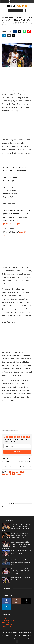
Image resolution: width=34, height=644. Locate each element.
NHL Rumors (15, 474)
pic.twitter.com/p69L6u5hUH (16, 224)
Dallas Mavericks (27, 23)
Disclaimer (7, 625)
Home (3, 11)
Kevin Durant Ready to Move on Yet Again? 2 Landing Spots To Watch (22, 571)
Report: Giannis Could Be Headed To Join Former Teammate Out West (20, 535)
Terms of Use (8, 626)
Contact (5, 619)
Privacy (5, 623)
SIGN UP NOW (17, 452)
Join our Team (8, 621)
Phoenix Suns (6, 25)
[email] (17, 446)
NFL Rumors (13, 472)
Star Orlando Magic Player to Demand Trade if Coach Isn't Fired (21, 562)
